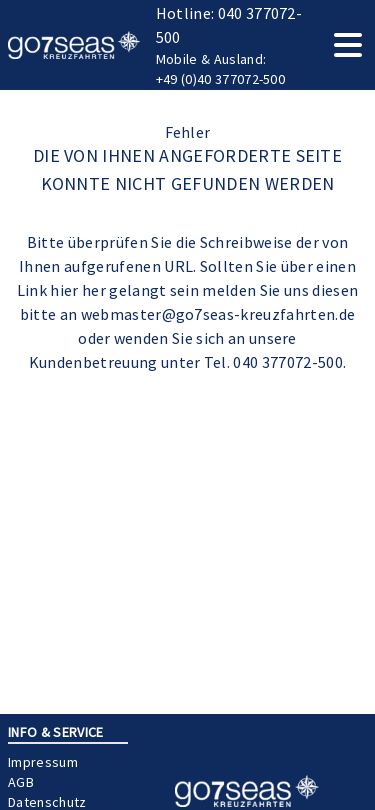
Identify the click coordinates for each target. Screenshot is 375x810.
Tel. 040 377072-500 (273, 362)
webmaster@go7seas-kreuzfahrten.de (218, 314)
